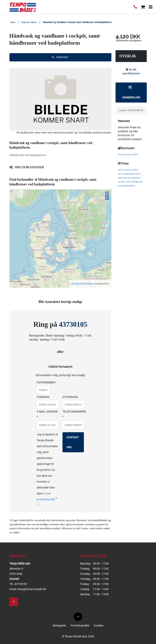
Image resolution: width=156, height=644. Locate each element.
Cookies (99, 625)
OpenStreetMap (84, 284)
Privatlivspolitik (80, 625)
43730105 (73, 324)
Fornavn (43, 397)
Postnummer (46, 382)
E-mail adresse (47, 414)
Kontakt (60, 57)
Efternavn (70, 397)
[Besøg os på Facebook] (14, 602)
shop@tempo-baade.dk (32, 589)
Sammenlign (131, 92)
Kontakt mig (73, 442)
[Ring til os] (135, 7)
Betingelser (59, 625)
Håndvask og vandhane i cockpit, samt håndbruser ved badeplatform (77, 22)
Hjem (13, 22)
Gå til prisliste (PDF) (128, 170)
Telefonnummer (74, 414)
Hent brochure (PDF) (128, 155)
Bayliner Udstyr (29, 22)
